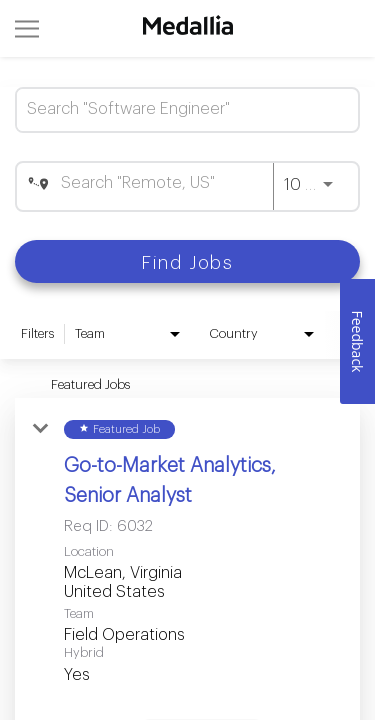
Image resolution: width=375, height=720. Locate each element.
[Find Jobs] (187, 261)
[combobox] (177, 109)
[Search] (187, 261)
